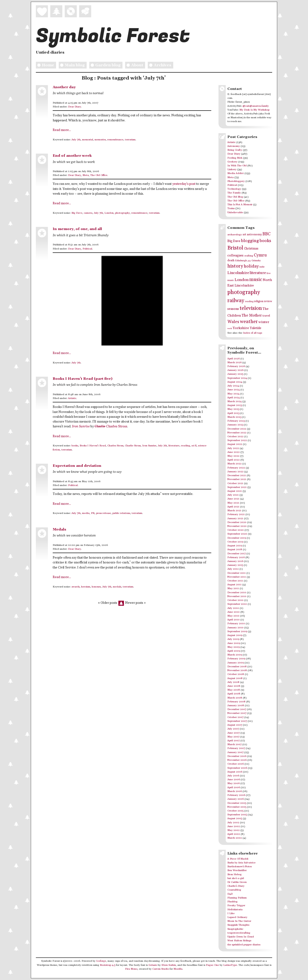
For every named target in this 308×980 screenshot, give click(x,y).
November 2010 (237, 596)
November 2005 (237, 807)
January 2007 (235, 752)
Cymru (260, 255)
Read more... (62, 130)
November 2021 (237, 479)
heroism (86, 587)
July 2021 (233, 495)
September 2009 (237, 631)
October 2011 (235, 581)
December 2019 (237, 538)
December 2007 (237, 709)
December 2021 (237, 475)
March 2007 (234, 744)
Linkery (232, 169)
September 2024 (237, 378)
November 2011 (237, 577)
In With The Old (237, 166)
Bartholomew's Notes (240, 867)
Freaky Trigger (236, 905)
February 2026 (236, 366)
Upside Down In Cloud (241, 937)
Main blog (72, 65)
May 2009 (234, 647)
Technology (234, 189)
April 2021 (233, 507)
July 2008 (233, 682)
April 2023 (233, 413)
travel (266, 316)
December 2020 (237, 522)
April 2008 (234, 694)
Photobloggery (236, 181)
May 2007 (233, 737)
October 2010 (235, 600)
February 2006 (236, 795)
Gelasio (153, 965)
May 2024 (233, 394)
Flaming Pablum (237, 898)
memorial (88, 140)
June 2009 (234, 643)
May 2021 (233, 503)
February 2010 (236, 624)
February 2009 (236, 659)
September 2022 (237, 440)
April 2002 (234, 834)
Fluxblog (232, 902)
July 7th (76, 140)
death (231, 260)
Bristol (235, 248)
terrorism (130, 140)
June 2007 (234, 733)
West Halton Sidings (239, 941)
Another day (64, 87)
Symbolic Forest (113, 36)
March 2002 (235, 838)
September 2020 (237, 534)
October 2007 (235, 717)
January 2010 (235, 628)
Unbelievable (235, 212)
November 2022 (237, 433)
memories (100, 140)
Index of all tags (253, 333)
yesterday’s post (184, 184)
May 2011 (233, 588)
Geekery (232, 162)
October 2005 (235, 811)
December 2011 (237, 573)
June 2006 (234, 780)
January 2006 (236, 799)
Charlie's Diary (236, 886)
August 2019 (235, 546)
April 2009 (234, 651)
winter (264, 322)
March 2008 (235, 698)
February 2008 (236, 702)
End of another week (72, 156)
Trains (231, 208)
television (251, 308)
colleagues (235, 256)
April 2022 (234, 460)
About (134, 65)
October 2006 (236, 764)
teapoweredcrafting (239, 933)
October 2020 (236, 530)
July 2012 (233, 569)
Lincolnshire (238, 273)
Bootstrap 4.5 (108, 965)
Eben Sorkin (169, 965)
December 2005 (237, 803)
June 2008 (234, 686)
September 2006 (237, 768)
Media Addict (236, 173)
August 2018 (235, 549)
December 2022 (237, 429)
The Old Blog (235, 197)
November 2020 (237, 526)
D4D (230, 894)
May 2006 (234, 783)
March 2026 (234, 362)
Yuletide (256, 328)
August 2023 (235, 405)
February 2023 (236, 421)
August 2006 (235, 772)
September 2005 (237, 815)
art (244, 234)
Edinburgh (241, 261)
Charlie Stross (133, 446)
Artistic (72, 398)
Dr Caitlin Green (237, 882)
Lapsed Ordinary (237, 917)
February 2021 (236, 514)
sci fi (194, 446)
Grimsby (256, 261)
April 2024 (234, 398)
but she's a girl (236, 878)
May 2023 (233, 409)
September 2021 (237, 487)
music (256, 280)
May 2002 (234, 830)
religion (259, 301)
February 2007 (236, 748)
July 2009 (233, 639)
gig (249, 261)
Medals (59, 529)
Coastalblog (234, 890)
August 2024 (235, 382)
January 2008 (236, 705)
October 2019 (235, 542)
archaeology (235, 235)
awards (76, 587)
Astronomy (234, 146)
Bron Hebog (234, 874)
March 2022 (234, 464)
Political (87, 249)
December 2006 (237, 756)
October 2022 (235, 437)
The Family (234, 193)
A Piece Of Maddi (238, 859)
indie (262, 267)
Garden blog (105, 65)
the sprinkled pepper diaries (244, 945)
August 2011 (234, 585)
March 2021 (234, 511)
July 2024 (233, 386)
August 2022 (235, 444)
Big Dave (77, 213)
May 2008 (234, 690)
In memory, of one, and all (77, 229)
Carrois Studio (161, 969)
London (109, 213)
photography (122, 213)
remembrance (115, 140)
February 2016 (236, 557)
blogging (250, 241)
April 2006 (234, 787)
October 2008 (236, 674)
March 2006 (235, 791)
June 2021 (233, 499)
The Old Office (99, 175)
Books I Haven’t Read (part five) (83, 379)
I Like (231, 913)
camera (88, 213)
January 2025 (235, 374)
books (75, 446)
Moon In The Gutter (239, 921)
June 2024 (234, 390)
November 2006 (237, 760)
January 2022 (235, 472)
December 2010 (237, 593)
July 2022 (233, 448)
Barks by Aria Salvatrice (241, 863)
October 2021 (235, 483)
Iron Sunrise (149, 446)
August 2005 (235, 818)
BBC (266, 234)
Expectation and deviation (77, 466)
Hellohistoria (235, 910)
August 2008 (235, 678)
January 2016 (235, 561)
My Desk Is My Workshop (254, 110)
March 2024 (234, 401)
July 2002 (233, 823)
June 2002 (234, 826)
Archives (160, 65)
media (86, 513)
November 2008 (237, 670)
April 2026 (234, 359)
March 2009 (235, 655)
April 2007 (234, 741)
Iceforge (101, 961)
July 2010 (233, 608)
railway (236, 301)
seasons (233, 309)
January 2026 (235, 370)
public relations (121, 513)
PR (93, 513)
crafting (249, 256)
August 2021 (235, 491)
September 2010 (237, 604)
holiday (251, 266)
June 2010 (234, 612)
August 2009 (235, 635)
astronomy (254, 234)
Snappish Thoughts (238, 925)
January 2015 (235, 565)
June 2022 (234, 452)
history (235, 266)
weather (249, 322)
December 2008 (237, 667)
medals (117, 587)
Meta (86, 175)
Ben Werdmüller (237, 870)
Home (45, 65)
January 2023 (235, 425)
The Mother (252, 315)
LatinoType (230, 965)
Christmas (251, 249)
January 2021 (235, 518)
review (268, 301)
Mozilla (178, 969)
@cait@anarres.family (256, 106)
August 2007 (235, 725)
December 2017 (237, 554)
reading (186, 446)
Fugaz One (212, 965)
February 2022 (236, 468)
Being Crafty (235, 150)
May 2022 (233, 456)
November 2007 (237, 713)
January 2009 (236, 663)
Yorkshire (241, 328)
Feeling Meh (235, 158)
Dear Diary (75, 107)
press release (103, 513)
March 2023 (234, 417)
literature (174, 446)
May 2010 (233, 616)
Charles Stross (111, 427)
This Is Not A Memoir (240, 205)
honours (96, 587)
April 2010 (234, 620)
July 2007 (233, 729)
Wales (233, 322)
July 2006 (233, 776)
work (230, 328)
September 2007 (237, 721)
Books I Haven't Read (93, 446)
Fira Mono (131, 969)
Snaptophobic (235, 929)
